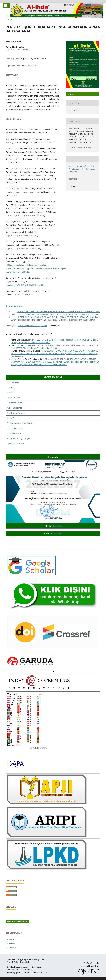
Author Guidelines (14, 408)
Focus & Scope (13, 398)
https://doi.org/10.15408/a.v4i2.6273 (29, 215)
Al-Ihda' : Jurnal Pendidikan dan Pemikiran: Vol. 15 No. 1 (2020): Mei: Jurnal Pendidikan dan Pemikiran (56, 314)
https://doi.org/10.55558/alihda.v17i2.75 (28, 59)
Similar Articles (14, 306)
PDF (72, 94)
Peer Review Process (16, 413)
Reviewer (11, 393)
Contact (10, 388)
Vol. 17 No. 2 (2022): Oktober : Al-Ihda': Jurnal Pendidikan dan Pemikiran (61, 17)
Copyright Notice (14, 433)
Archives (18, 17)
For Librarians (11, 948)
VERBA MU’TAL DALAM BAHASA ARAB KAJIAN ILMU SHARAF (71, 351)
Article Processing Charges (18, 438)
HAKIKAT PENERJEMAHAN (41, 345)
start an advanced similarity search (32, 326)
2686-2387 (57, 526)
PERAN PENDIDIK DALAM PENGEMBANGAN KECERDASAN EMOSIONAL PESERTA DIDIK (59, 312)
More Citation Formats (81, 147)
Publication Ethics (14, 403)
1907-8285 (57, 534)
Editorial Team (13, 382)
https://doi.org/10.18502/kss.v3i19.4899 (23, 249)
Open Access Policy (15, 444)
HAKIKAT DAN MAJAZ (38, 340)
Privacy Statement (14, 428)
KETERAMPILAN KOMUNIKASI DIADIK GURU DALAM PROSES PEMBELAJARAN (55, 317)
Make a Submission (17, 921)
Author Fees (12, 418)
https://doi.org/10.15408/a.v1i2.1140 (21, 235)
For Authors (10, 944)
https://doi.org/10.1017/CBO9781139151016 (25, 285)
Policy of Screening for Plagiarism (21, 423)
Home (8, 17)
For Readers (10, 939)
